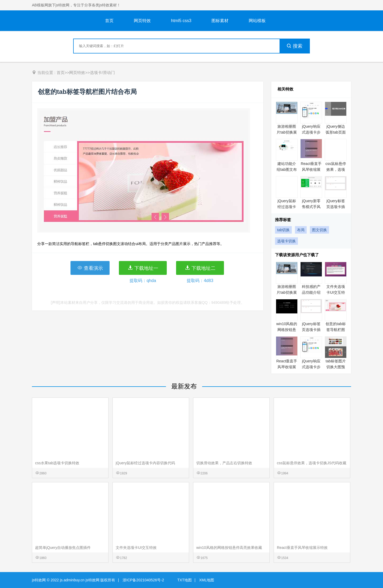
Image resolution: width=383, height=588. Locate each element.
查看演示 (90, 268)
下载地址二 (200, 268)
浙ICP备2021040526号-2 (143, 580)
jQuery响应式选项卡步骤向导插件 (311, 132)
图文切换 (319, 230)
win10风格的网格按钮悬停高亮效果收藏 (229, 548)
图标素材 (220, 21)
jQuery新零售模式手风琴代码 (311, 207)
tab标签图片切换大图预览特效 (336, 367)
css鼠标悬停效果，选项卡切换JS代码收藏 (312, 463)
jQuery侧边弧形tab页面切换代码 (336, 132)
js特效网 (39, 580)
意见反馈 (372, 571)
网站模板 (257, 21)
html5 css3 (181, 21)
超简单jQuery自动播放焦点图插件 (63, 548)
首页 (109, 21)
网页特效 (142, 21)
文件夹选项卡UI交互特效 (336, 292)
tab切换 (283, 230)
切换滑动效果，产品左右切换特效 (224, 463)
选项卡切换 (286, 241)
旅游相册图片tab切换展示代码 (287, 132)
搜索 (294, 46)
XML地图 (207, 580)
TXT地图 (185, 580)
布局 (301, 230)
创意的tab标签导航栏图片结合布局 (336, 330)
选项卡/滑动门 (102, 73)
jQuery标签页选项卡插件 (336, 207)
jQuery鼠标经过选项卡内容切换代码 (145, 463)
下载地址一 (143, 268)
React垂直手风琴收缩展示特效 (311, 169)
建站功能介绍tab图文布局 (287, 169)
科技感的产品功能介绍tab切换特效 (311, 292)
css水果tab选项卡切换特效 (57, 463)
